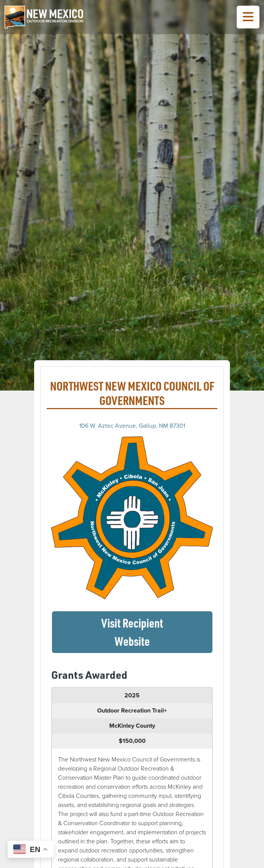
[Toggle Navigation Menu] (248, 17)
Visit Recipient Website (157, 632)
